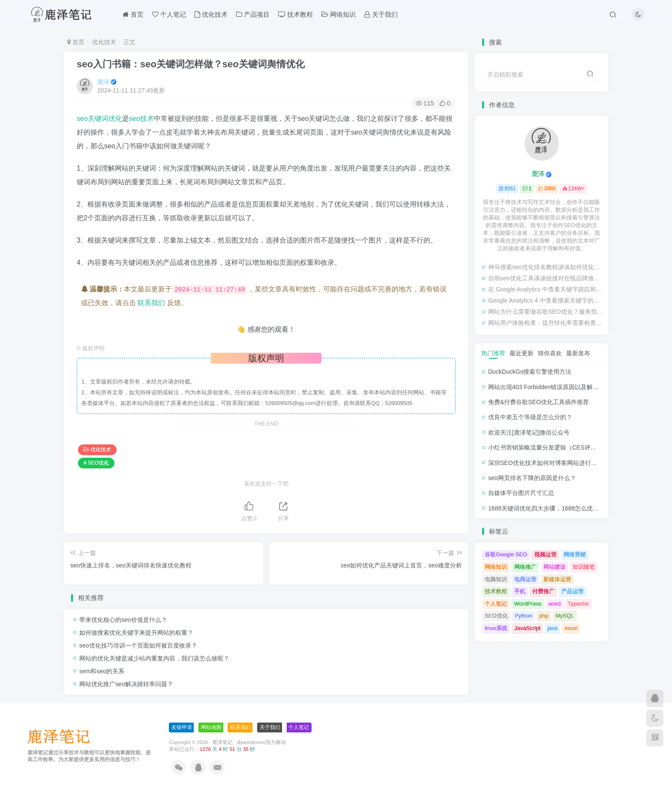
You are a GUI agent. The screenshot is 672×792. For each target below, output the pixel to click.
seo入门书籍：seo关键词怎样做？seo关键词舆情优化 (191, 64)
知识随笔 (584, 567)
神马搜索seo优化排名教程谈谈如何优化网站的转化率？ (546, 267)
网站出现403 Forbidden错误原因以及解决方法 (549, 387)
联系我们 (151, 303)
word (555, 604)
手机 (520, 591)
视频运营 (546, 554)
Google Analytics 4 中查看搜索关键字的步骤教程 (546, 300)
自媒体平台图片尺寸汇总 (521, 493)
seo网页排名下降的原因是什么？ (532, 478)
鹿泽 (103, 82)
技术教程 (295, 14)
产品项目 (253, 14)
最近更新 (522, 353)
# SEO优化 (96, 463)
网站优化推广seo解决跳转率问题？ (126, 684)
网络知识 (339, 14)
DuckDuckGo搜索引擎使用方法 (530, 372)
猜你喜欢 (550, 353)
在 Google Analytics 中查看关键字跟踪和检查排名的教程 (546, 289)
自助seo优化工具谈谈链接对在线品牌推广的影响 (546, 278)
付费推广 (543, 591)
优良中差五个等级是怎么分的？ (530, 417)
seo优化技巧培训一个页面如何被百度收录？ (138, 645)
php (544, 616)
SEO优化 (496, 616)
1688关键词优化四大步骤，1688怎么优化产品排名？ (558, 508)
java (552, 628)
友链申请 (182, 727)
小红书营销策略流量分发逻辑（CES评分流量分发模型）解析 (569, 447)
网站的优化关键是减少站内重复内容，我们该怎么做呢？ (154, 658)
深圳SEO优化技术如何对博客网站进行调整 (546, 463)
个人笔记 (169, 14)
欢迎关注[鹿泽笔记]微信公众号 (529, 432)
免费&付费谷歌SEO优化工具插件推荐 (538, 402)
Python (523, 616)
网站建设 (555, 567)
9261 (507, 189)
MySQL (565, 616)
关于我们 (381, 14)
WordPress (528, 604)
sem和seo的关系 (102, 671)
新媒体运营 (557, 579)
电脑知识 (496, 579)
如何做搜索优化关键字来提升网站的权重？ (136, 633)
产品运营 (573, 591)
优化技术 (211, 14)
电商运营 (525, 579)
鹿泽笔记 (222, 742)
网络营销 (575, 554)
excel (571, 628)
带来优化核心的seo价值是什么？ (123, 620)
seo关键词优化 (99, 118)
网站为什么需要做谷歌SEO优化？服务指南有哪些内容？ (546, 312)
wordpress (254, 742)
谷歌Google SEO (506, 554)
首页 (133, 14)
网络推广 (525, 567)
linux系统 (496, 628)
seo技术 (141, 118)
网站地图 (211, 727)
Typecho (578, 604)
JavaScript (527, 628)
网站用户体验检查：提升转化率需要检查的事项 (546, 323)
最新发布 (578, 353)
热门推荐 (493, 353)
